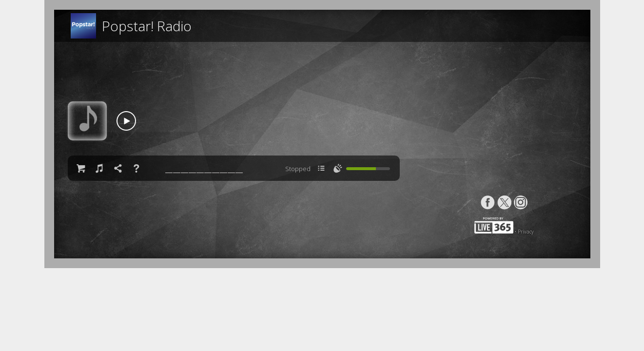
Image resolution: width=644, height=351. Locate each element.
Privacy (526, 232)
